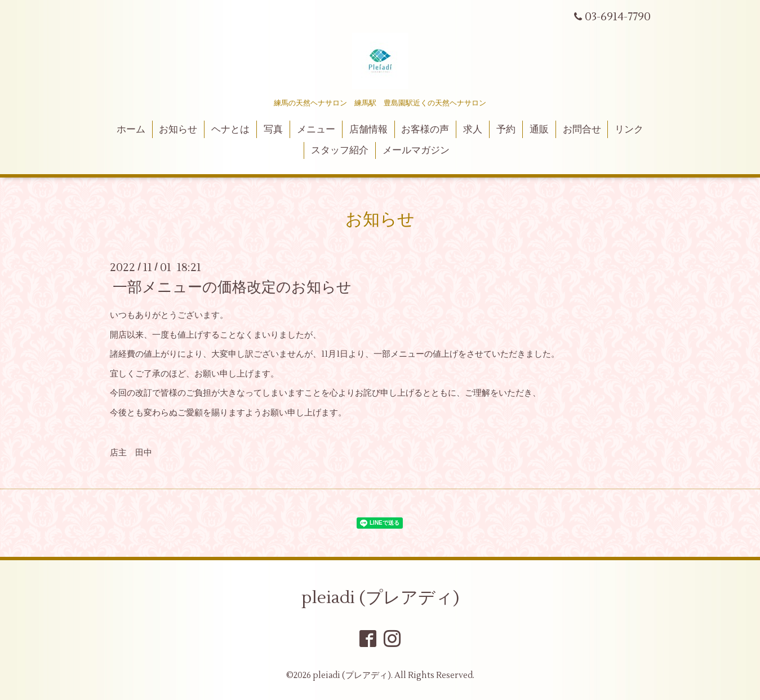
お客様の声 (425, 130)
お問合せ (582, 130)
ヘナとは (230, 130)
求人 (473, 130)
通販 (539, 130)
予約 (506, 130)
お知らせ (178, 130)
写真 (273, 130)
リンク (629, 130)
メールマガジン (416, 150)
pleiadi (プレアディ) (380, 598)
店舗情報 (368, 130)
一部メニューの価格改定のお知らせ (232, 287)
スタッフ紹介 (340, 150)
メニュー (316, 130)
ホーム (131, 130)
